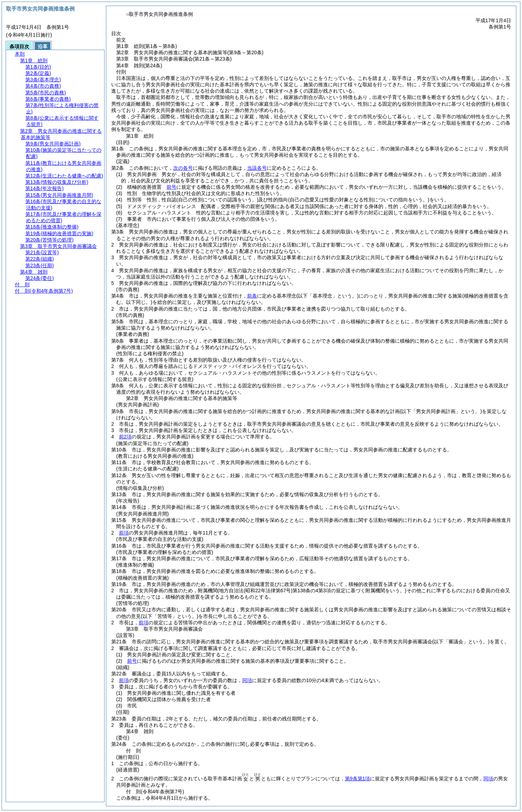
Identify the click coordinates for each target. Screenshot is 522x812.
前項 (124, 533)
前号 (171, 187)
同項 (247, 680)
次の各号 (183, 168)
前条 (252, 296)
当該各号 (257, 168)
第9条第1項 (358, 779)
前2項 (125, 437)
